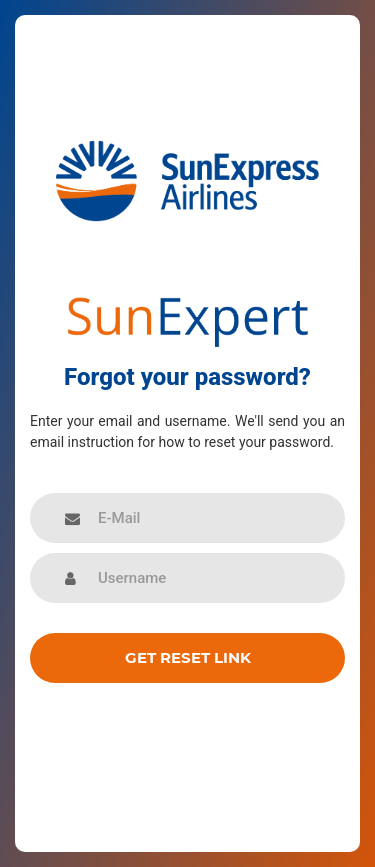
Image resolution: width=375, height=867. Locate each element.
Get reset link (188, 657)
